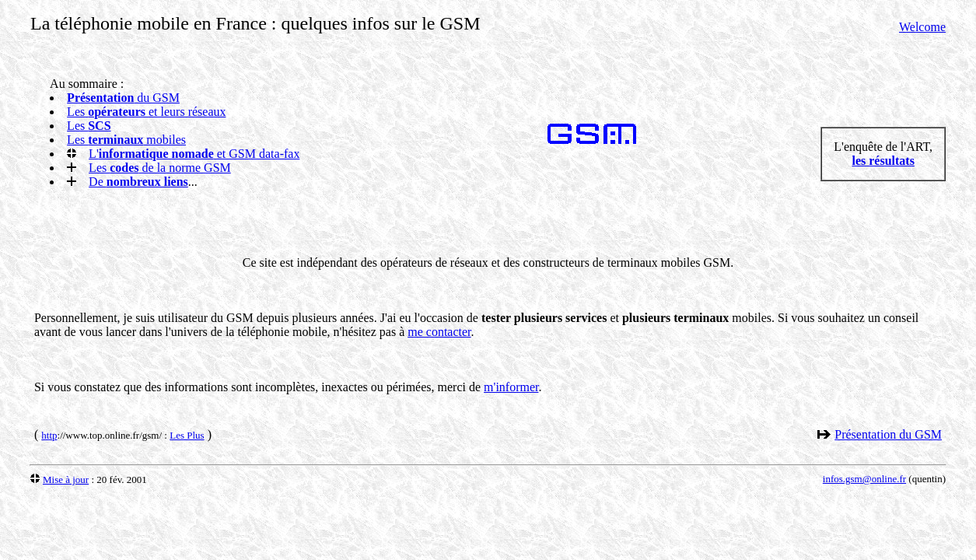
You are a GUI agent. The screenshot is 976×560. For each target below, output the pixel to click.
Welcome (922, 27)
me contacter (439, 332)
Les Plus (187, 435)
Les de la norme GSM (160, 168)
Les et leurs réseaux (146, 112)
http (49, 435)
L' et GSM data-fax (194, 154)
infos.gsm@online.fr (864, 479)
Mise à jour (66, 479)
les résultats (883, 161)
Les (89, 126)
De (138, 182)
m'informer (511, 387)
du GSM (123, 98)
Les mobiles (126, 140)
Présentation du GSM (888, 434)
